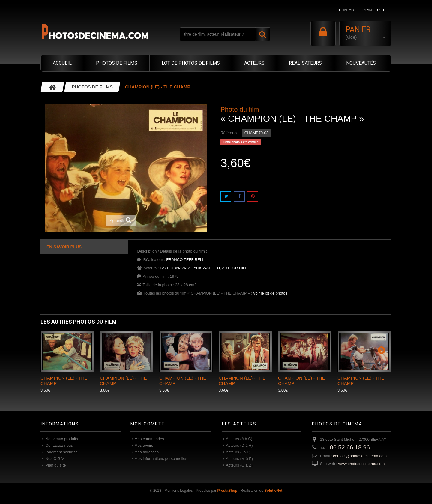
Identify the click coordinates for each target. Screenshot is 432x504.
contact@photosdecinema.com (360, 456)
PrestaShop (227, 490)
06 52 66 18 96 (350, 447)
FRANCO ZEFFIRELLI (186, 260)
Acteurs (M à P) (239, 459)
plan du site (375, 10)
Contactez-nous (59, 445)
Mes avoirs (144, 445)
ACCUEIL (62, 63)
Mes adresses (147, 452)
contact (348, 10)
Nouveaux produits (61, 439)
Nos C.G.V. (55, 459)
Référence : (231, 133)
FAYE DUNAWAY (175, 268)
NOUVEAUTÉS (361, 63)
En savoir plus (64, 247)
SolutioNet (273, 490)
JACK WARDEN (206, 268)
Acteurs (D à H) (239, 445)
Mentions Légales (178, 490)
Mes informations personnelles (161, 459)
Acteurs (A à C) (239, 439)
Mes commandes (149, 439)
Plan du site (55, 465)
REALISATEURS (305, 63)
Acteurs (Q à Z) (239, 465)
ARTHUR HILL (235, 268)
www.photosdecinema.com (362, 464)
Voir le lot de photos (270, 293)
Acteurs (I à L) (238, 452)
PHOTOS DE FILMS (117, 63)
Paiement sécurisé (61, 452)
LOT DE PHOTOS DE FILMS (191, 63)
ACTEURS (254, 63)
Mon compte (148, 424)
